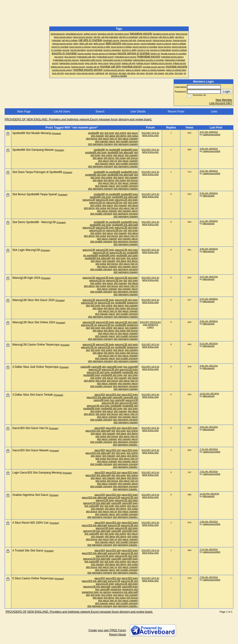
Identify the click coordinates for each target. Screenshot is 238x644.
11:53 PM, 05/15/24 (209, 494)
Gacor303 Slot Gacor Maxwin (31, 450)
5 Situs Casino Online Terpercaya (33, 578)
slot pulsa (132, 136)
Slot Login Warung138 (26, 250)
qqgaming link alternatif (125, 592)
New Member (224, 100)
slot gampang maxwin (126, 144)
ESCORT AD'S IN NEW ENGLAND (150, 134)
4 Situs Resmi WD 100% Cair (31, 523)
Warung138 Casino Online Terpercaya (36, 345)
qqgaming (132, 303)
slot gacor (132, 133)
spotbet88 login (129, 150)
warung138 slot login (126, 200)
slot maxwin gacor (105, 141)
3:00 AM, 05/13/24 (209, 427)
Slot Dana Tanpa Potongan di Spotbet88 (37, 172)
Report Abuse (117, 634)
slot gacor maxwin (128, 138)
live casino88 (131, 367)
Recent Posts (176, 112)
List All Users (62, 112)
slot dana (110, 136)
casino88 (85, 367)
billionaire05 (209, 196)
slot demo (121, 136)
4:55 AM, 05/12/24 (209, 366)
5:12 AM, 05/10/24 (209, 343)
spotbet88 (94, 133)
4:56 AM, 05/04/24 (209, 149)
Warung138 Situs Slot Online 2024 (34, 322)
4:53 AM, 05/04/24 (209, 171)
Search (100, 112)
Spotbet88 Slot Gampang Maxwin (33, 150)
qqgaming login (90, 592)
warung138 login (105, 200)
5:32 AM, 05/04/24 (209, 193)
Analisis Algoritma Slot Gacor (30, 495)
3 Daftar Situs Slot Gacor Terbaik (33, 395)
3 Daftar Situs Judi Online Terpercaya (35, 367)
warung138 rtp (97, 202)
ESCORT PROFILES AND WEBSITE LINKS (150, 325)
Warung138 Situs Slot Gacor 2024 (33, 300)
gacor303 (100, 394)
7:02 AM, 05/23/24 (209, 471)
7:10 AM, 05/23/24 (209, 449)
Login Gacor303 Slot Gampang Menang (37, 473)
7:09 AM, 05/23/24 (209, 577)
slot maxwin (97, 136)
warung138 (89, 200)
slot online (121, 133)
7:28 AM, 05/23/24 (209, 521)
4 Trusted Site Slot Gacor (28, 551)
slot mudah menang (127, 141)
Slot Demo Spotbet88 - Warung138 (34, 222)
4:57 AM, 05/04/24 (209, 132)
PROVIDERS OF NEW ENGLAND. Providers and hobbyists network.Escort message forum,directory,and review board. (78, 119)
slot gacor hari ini (108, 138)
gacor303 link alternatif (99, 397)
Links (214, 112)
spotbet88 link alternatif (120, 152)
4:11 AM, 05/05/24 (209, 221)
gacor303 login (130, 394)
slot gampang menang (101, 144)
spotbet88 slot (130, 372)
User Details (138, 112)
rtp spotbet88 (113, 150)
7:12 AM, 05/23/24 (209, 549)
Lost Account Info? (221, 103)
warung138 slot (110, 369)
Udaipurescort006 (212, 134)
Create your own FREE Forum (107, 630)
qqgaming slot (130, 589)
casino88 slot (99, 367)
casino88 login (115, 367)
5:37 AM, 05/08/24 (209, 299)
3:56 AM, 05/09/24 (209, 321)
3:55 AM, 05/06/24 (209, 249)
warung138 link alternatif (97, 503)
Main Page (24, 112)
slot (102, 133)
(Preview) (56, 133)
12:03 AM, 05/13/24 (209, 393)
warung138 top (114, 202)
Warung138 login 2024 (26, 278)
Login (226, 91)
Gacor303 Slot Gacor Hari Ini (30, 428)
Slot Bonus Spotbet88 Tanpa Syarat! (35, 194)
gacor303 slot (113, 394)
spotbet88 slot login (96, 152)
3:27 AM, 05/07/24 (209, 277)
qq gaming (106, 592)
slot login (109, 133)
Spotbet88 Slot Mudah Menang (31, 133)
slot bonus (92, 138)
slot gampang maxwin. (125, 445)
